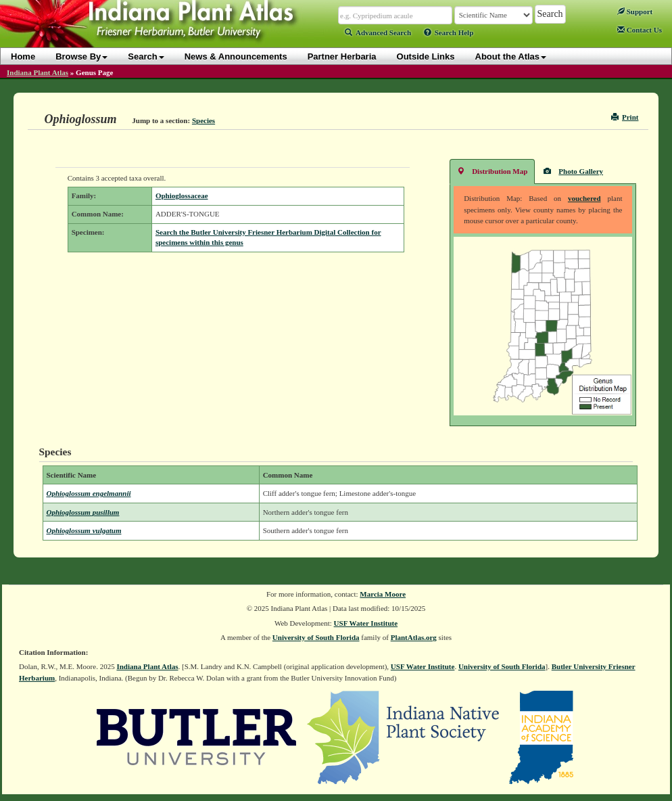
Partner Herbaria (342, 56)
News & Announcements (236, 56)
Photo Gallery (573, 171)
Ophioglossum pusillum (83, 512)
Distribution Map (492, 171)
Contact (640, 30)
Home (23, 56)
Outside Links (426, 56)
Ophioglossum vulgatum (84, 530)
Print (625, 117)
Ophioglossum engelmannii (89, 493)
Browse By (81, 56)
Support (635, 12)
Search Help (449, 32)
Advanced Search (378, 32)
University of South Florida (316, 637)
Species (203, 120)
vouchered (584, 198)
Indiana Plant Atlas (38, 72)
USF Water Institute (366, 623)
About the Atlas (511, 56)
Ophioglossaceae (182, 196)
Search (146, 56)
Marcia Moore (383, 594)
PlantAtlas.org (414, 637)
